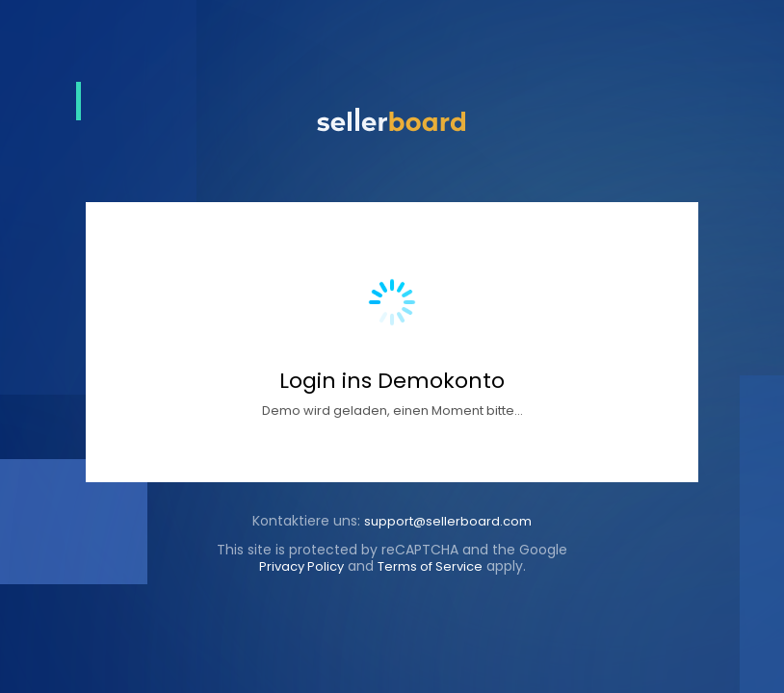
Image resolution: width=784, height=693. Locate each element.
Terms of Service (430, 566)
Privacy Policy (301, 566)
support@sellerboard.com (448, 521)
